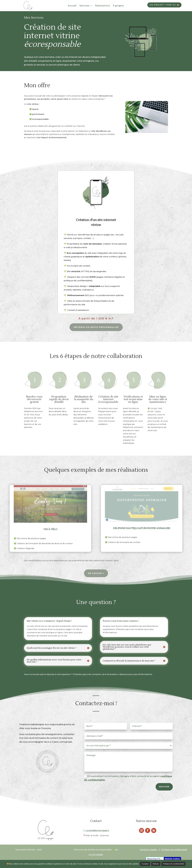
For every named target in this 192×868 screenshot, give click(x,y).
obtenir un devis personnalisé (96, 327)
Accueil (72, 6)
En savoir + (96, 573)
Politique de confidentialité (173, 864)
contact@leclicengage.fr (96, 830)
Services (84, 6)
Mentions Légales (149, 850)
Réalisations (103, 6)
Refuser (156, 864)
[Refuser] (189, 864)
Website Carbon (172, 859)
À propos (118, 6)
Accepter (145, 864)
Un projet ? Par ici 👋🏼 (164, 5)
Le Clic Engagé (96, 855)
